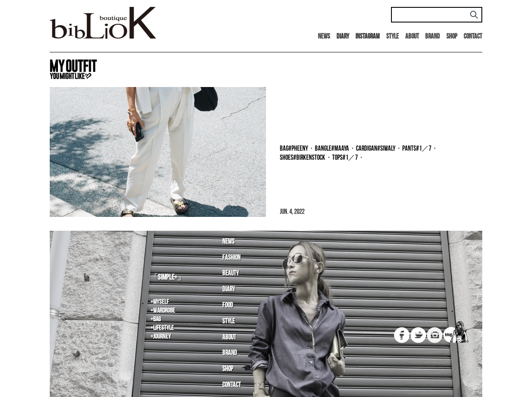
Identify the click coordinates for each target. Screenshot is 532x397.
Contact (473, 37)
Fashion (231, 258)
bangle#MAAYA (332, 149)
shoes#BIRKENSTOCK (303, 158)
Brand (433, 37)
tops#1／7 (345, 158)
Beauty (231, 273)
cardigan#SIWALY (376, 149)
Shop (452, 37)
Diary (229, 289)
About (412, 37)
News (324, 37)
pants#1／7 (417, 149)
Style (393, 37)
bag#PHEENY (294, 149)
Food (228, 305)
